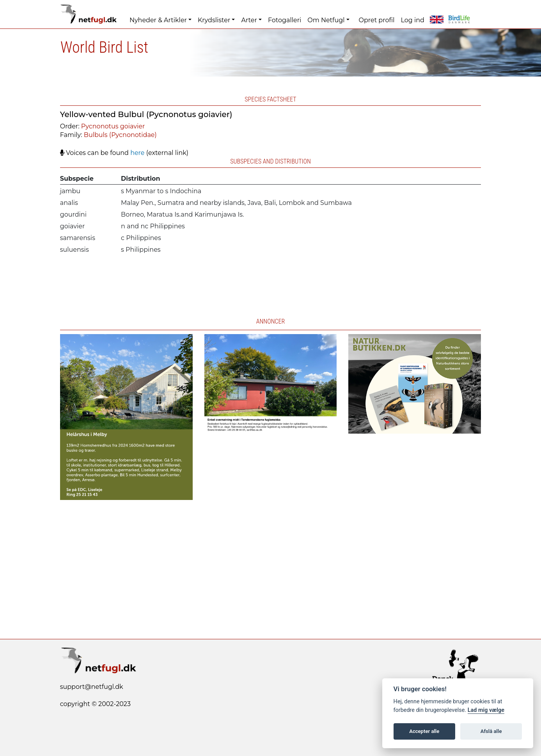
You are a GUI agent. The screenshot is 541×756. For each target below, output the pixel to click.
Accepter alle (424, 731)
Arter (249, 20)
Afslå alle (491, 731)
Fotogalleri (285, 20)
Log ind (412, 20)
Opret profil (377, 20)
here (137, 153)
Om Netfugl (326, 20)
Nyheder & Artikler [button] (158, 20)
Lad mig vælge (486, 710)
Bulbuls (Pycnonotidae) (120, 135)
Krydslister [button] (214, 20)
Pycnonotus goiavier (113, 126)
